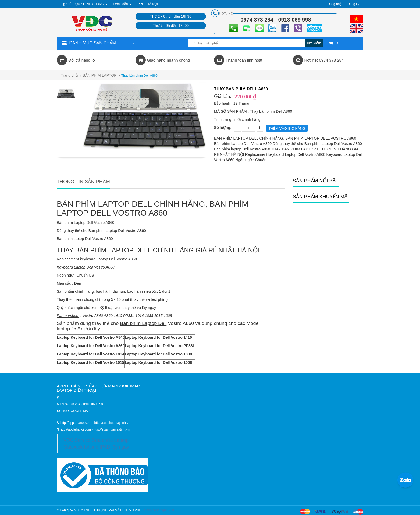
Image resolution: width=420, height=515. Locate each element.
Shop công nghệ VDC (160, 510)
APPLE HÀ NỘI (147, 4)
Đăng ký (353, 4)
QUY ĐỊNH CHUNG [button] (91, 4)
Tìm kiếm (314, 43)
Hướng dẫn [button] (122, 4)
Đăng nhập (335, 4)
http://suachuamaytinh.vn (111, 429)
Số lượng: (223, 128)
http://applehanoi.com (76, 429)
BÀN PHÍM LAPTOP (100, 75)
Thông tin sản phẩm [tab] (83, 182)
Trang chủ (64, 4)
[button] (133, 43)
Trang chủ (69, 75)
